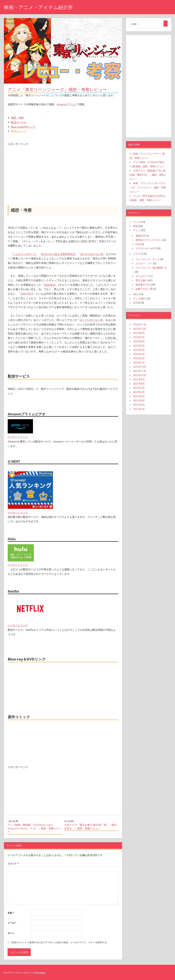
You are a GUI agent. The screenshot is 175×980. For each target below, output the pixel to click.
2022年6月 (139, 341)
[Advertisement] (63, 167)
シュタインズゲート (24, 254)
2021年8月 (139, 384)
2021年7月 (139, 388)
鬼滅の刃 (140, 236)
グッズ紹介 (139, 298)
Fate (138, 244)
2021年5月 (139, 396)
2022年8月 (139, 333)
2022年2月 (139, 358)
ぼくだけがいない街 (92, 254)
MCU (136, 294)
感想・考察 (17, 118)
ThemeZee (40, 972)
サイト (11, 933)
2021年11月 (140, 371)
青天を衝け (142, 280)
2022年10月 (140, 329)
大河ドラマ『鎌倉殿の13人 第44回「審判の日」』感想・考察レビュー (148, 175)
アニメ (137, 230)
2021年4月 (139, 401)
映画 (136, 226)
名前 (11, 913)
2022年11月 (140, 325)
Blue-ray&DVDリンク (23, 127)
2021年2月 (139, 409)
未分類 (137, 303)
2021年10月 (140, 375)
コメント (13, 863)
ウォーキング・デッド (148, 259)
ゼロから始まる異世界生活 (60, 254)
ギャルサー (142, 276)
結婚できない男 (144, 289)
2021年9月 (139, 379)
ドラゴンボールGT (146, 248)
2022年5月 (139, 346)
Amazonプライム (67, 104)
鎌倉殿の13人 (143, 285)
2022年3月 (139, 354)
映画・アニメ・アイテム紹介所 (38, 7)
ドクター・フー (144, 263)
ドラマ (137, 254)
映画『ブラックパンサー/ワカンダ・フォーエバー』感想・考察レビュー (148, 187)
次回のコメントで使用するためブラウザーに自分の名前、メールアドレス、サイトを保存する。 (60, 942)
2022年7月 (139, 337)
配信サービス (19, 122)
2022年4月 (139, 350)
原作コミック (19, 131)
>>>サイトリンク (18, 437)
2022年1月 (139, 363)
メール (12, 923)
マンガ (137, 222)
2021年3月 (139, 405)
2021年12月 (140, 367)
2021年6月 (139, 392)
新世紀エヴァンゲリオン (149, 240)
